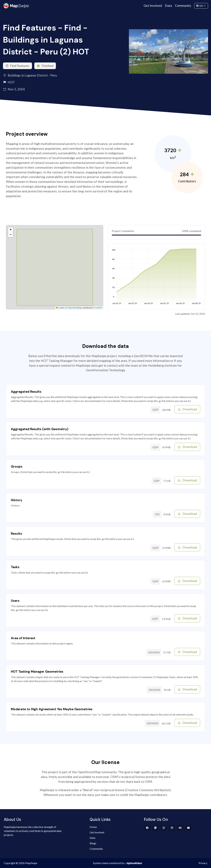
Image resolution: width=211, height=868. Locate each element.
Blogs (93, 843)
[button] (11, 230)
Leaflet (60, 308)
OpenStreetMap (75, 308)
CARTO (99, 308)
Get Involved (153, 6)
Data (168, 6)
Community (183, 6)
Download (187, 409)
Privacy (203, 863)
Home (93, 827)
